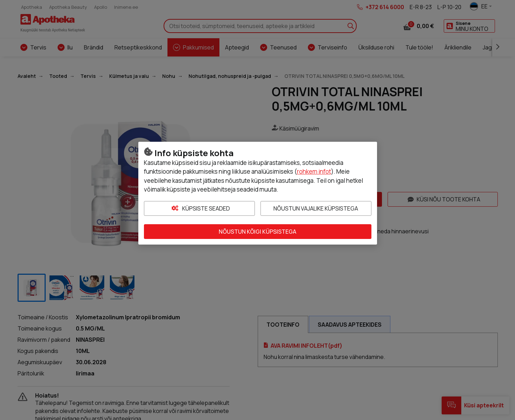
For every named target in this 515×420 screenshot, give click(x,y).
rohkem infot (314, 171)
